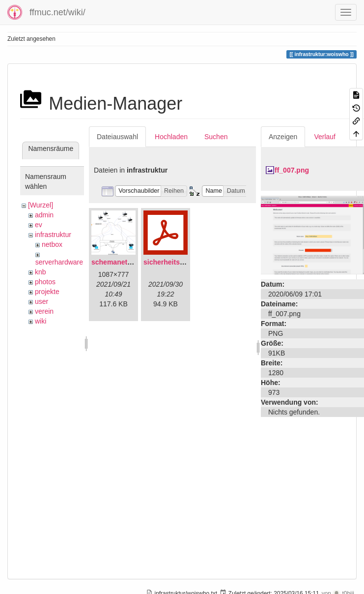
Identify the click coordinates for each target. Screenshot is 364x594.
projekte (47, 292)
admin (44, 215)
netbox (52, 244)
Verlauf (325, 137)
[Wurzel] (41, 205)
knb (41, 272)
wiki (41, 321)
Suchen (216, 137)
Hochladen (171, 137)
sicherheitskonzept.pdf (181, 262)
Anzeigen (283, 137)
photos (45, 282)
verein (44, 311)
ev (39, 225)
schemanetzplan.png (125, 262)
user (42, 301)
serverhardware (59, 262)
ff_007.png (292, 170)
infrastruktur (53, 235)
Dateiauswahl (117, 137)
